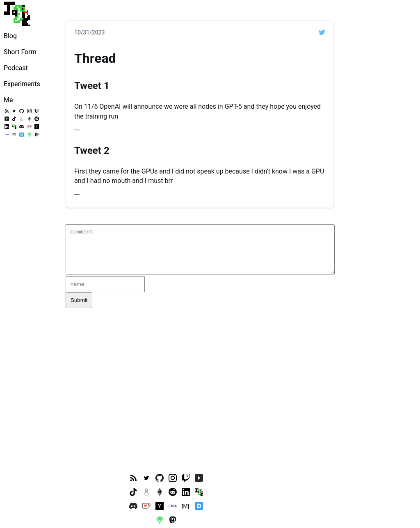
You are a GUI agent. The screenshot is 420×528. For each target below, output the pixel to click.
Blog (10, 36)
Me (8, 100)
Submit (79, 300)
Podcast (16, 68)
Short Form (20, 52)
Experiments (22, 84)
